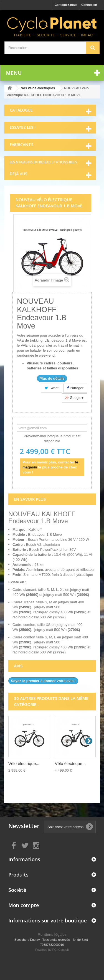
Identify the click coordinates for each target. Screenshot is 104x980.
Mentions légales (52, 935)
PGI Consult (60, 950)
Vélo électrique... (24, 763)
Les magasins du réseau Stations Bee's (43, 162)
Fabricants (21, 145)
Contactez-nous (66, 5)
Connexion (89, 5)
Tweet (52, 388)
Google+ (74, 398)
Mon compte (24, 905)
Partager (75, 388)
